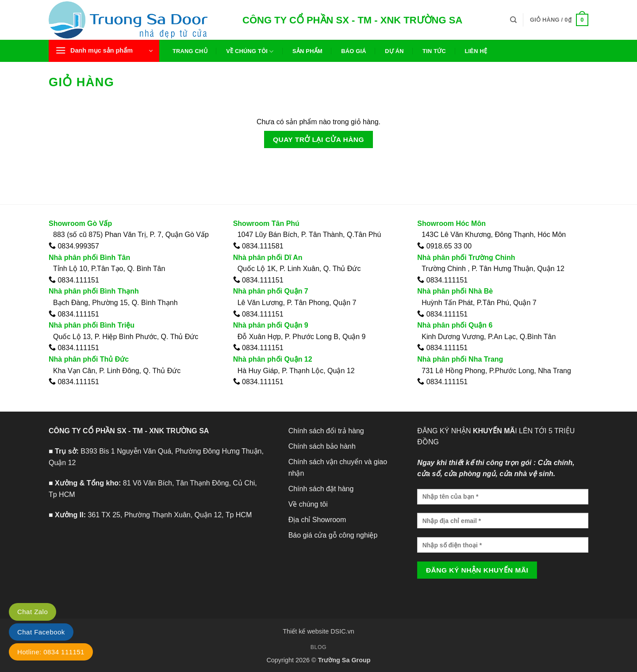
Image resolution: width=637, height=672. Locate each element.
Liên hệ (476, 51)
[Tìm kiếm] (513, 20)
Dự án (394, 51)
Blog (318, 647)
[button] (104, 51)
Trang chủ (190, 51)
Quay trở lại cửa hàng (318, 139)
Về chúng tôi (250, 52)
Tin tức (434, 51)
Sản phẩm (307, 51)
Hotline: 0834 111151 (51, 652)
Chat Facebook (41, 632)
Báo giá (354, 51)
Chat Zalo (33, 612)
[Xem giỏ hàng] (559, 20)
